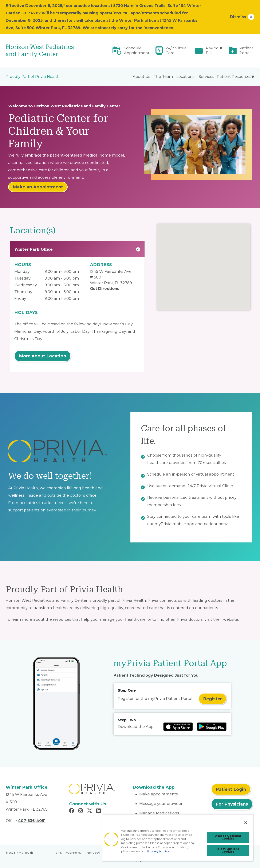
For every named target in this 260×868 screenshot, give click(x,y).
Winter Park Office (34, 249)
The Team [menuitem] (163, 77)
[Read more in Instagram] (81, 811)
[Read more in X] (90, 811)
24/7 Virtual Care (177, 51)
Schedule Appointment (137, 51)
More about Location (43, 356)
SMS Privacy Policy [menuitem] (68, 853)
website (231, 619)
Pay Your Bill (214, 51)
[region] (178, 838)
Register (212, 699)
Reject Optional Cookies (228, 850)
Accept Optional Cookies (228, 837)
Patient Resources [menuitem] (234, 77)
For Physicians (232, 804)
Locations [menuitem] (185, 77)
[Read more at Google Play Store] (212, 727)
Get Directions (105, 289)
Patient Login (231, 789)
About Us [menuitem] (141, 77)
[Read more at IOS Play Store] (178, 727)
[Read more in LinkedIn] (99, 811)
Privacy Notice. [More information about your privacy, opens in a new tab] (159, 851)
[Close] (246, 823)
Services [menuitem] (206, 77)
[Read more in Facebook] (72, 811)
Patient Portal (246, 51)
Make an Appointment (38, 187)
